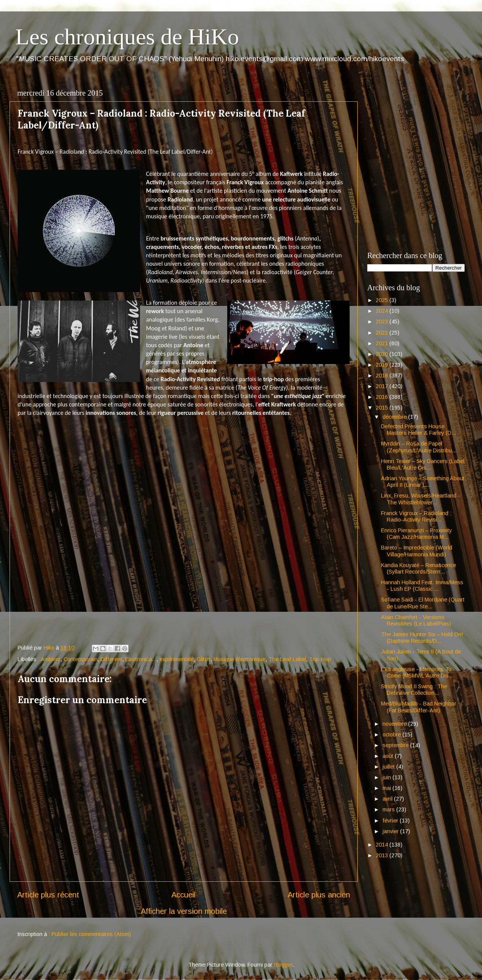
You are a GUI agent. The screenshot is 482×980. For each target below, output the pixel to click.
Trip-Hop (320, 659)
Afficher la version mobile (184, 911)
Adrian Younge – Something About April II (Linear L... (423, 482)
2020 (383, 354)
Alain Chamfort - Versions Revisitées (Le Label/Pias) (416, 620)
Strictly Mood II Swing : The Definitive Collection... (414, 690)
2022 (383, 333)
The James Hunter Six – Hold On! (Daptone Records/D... (422, 638)
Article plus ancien (319, 895)
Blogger (283, 965)
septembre (396, 745)
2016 (383, 397)
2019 (383, 365)
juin (388, 777)
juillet (389, 767)
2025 (383, 300)
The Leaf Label (287, 659)
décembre (395, 417)
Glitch (204, 659)
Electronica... (141, 659)
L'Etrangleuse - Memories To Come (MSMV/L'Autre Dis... (417, 672)
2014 (383, 845)
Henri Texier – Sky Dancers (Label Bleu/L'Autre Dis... (423, 464)
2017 (383, 386)
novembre (395, 724)
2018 (383, 375)
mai (388, 788)
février (391, 821)
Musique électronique (239, 659)
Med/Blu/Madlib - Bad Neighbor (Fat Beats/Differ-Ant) (419, 707)
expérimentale (177, 659)
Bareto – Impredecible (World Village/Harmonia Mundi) (417, 551)
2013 (383, 855)
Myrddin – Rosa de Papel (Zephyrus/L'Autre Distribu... (419, 447)
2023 (383, 322)
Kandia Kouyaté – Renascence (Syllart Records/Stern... (418, 568)
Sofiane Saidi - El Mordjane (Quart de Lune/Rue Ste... (423, 603)
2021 (383, 343)
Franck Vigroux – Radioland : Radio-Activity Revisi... (416, 516)
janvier (391, 831)
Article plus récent (48, 895)
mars (389, 809)
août (389, 756)
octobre (392, 735)
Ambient (50, 659)
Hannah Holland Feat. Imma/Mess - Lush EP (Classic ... (422, 586)
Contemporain (81, 659)
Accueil (183, 895)
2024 (383, 311)
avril (388, 799)
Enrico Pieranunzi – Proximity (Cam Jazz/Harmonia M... (416, 534)
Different (111, 659)
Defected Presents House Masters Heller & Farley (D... (418, 430)
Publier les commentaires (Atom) (91, 934)
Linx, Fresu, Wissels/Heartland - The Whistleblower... (421, 499)
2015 (383, 408)
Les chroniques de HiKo (127, 37)
